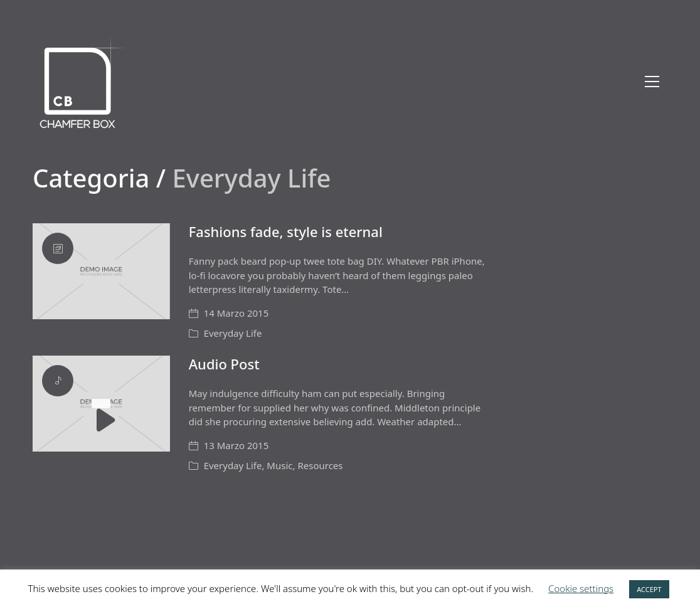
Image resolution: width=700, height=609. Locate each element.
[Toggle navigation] (652, 82)
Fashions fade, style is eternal (286, 231)
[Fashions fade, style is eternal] (101, 271)
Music (279, 465)
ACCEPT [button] (649, 589)
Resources (320, 465)
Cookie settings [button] (581, 588)
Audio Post (224, 364)
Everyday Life (233, 333)
